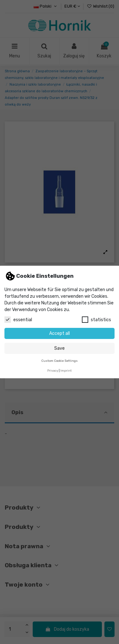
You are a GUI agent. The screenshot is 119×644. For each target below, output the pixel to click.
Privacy (53, 371)
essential (18, 320)
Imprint (66, 371)
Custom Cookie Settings (60, 361)
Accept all (60, 333)
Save (60, 348)
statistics (96, 320)
